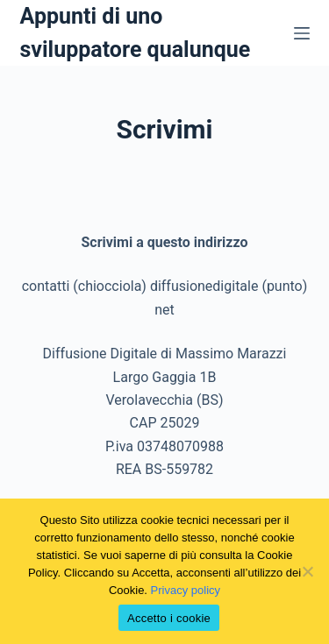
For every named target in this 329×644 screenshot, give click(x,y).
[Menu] (302, 33)
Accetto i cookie (169, 618)
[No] (307, 571)
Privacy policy (186, 590)
